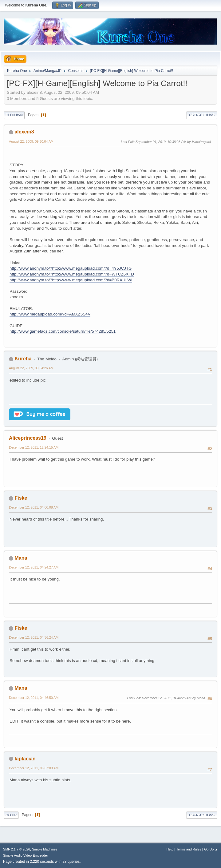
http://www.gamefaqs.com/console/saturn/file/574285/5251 (63, 331)
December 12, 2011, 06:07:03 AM (34, 768)
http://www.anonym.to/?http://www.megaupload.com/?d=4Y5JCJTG (71, 268)
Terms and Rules (189, 849)
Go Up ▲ (211, 849)
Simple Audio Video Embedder (26, 855)
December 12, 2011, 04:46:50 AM (34, 698)
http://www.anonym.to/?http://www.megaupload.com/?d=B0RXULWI (71, 280)
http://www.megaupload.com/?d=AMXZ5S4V (50, 314)
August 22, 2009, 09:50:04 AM (31, 141)
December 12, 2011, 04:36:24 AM (34, 637)
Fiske (21, 498)
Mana (21, 558)
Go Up (11, 815)
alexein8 (24, 132)
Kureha (23, 359)
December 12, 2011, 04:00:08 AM (34, 507)
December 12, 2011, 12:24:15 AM (34, 447)
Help (170, 849)
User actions (202, 115)
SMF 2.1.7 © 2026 (17, 849)
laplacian (25, 759)
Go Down (14, 115)
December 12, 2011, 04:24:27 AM (34, 567)
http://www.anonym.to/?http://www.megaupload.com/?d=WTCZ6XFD (72, 274)
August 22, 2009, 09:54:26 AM (31, 368)
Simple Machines (45, 849)
